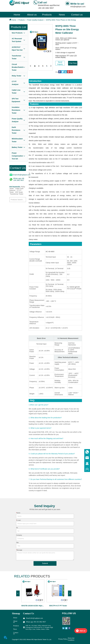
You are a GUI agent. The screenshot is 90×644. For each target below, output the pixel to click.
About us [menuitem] (32, 15)
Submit (45, 563)
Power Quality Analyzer (35, 20)
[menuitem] (47, 15)
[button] (47, 15)
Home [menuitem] (17, 15)
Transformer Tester (16, 194)
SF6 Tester (19, 192)
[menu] (47, 15)
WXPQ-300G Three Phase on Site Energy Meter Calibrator (67, 20)
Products (22, 20)
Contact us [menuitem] (77, 15)
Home (14, 20)
